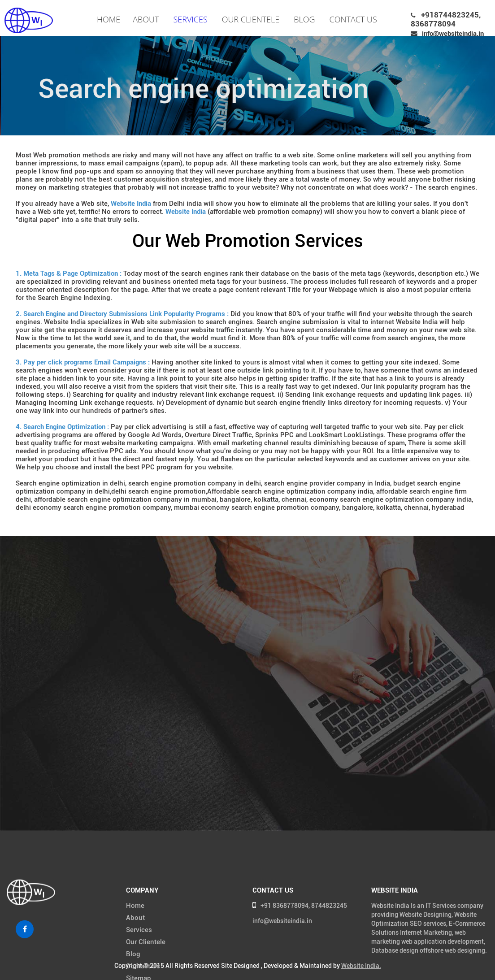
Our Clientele (251, 19)
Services (190, 19)
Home (109, 19)
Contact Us (353, 19)
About (146, 19)
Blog (304, 19)
